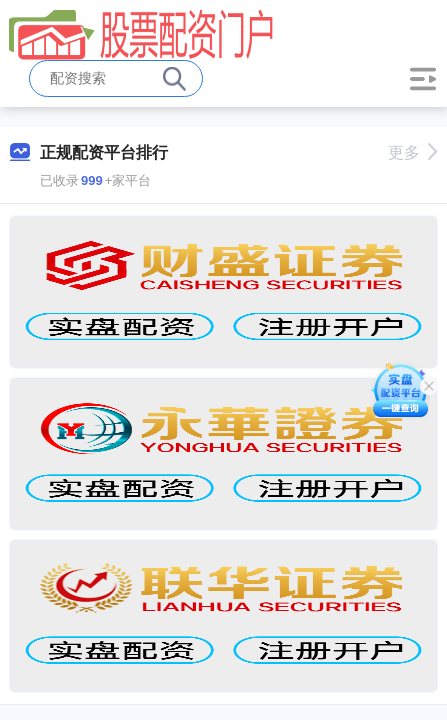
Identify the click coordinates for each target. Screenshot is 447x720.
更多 (412, 152)
